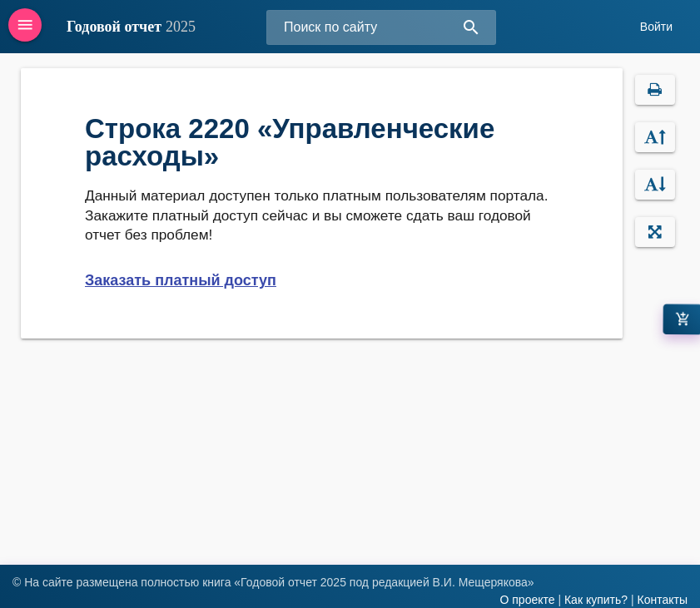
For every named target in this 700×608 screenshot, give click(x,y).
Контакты (663, 600)
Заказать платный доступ (181, 280)
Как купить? (596, 600)
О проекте (527, 600)
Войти (656, 27)
